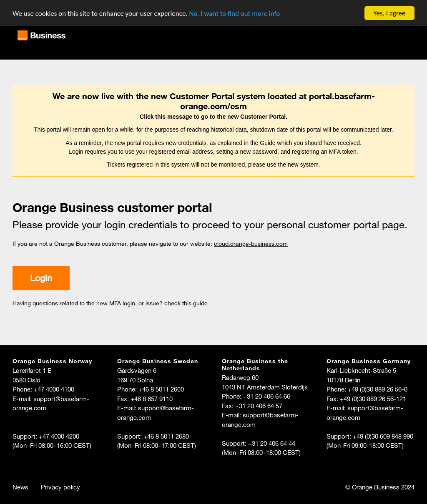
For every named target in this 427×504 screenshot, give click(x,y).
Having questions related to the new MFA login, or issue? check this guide (110, 303)
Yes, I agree (389, 13)
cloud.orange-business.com (251, 244)
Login (41, 278)
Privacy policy (60, 487)
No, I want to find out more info (235, 13)
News (20, 487)
